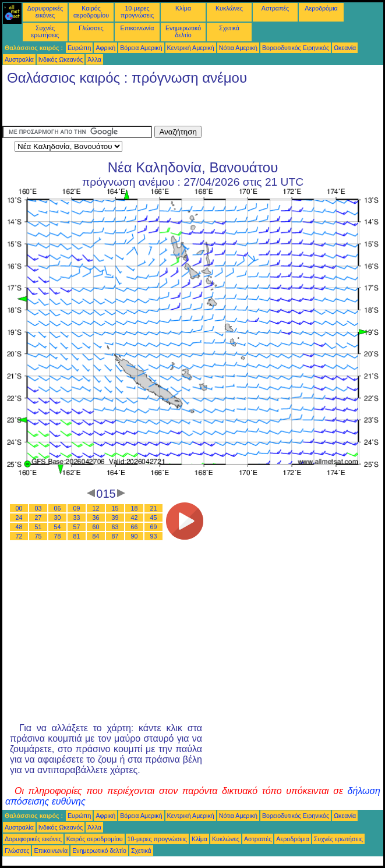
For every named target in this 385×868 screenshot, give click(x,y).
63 (115, 527)
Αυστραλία (19, 59)
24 (19, 518)
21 (154, 508)
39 (115, 518)
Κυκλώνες (229, 8)
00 (19, 508)
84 (96, 536)
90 (135, 536)
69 (154, 527)
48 (19, 527)
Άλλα (94, 59)
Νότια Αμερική (238, 48)
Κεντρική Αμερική (191, 48)
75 (38, 536)
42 (135, 518)
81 (77, 536)
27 (38, 518)
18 (135, 508)
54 (58, 527)
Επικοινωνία (137, 28)
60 (96, 527)
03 (38, 508)
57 (77, 527)
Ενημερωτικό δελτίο (183, 31)
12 (96, 508)
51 (38, 527)
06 (58, 508)
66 (135, 527)
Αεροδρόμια (321, 8)
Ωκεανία (345, 48)
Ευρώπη (79, 48)
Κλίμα (183, 8)
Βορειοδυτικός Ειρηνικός (296, 48)
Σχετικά (229, 28)
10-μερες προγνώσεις (137, 12)
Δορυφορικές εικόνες (45, 12)
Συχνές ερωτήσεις (45, 31)
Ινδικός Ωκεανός (61, 59)
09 (77, 508)
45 (154, 518)
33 (77, 518)
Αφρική (105, 48)
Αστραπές (275, 8)
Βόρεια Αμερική (141, 48)
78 (58, 536)
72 (19, 536)
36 (96, 518)
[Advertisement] (139, 108)
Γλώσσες (91, 28)
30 (58, 518)
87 (115, 536)
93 (154, 536)
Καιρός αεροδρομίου (91, 12)
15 (115, 508)
